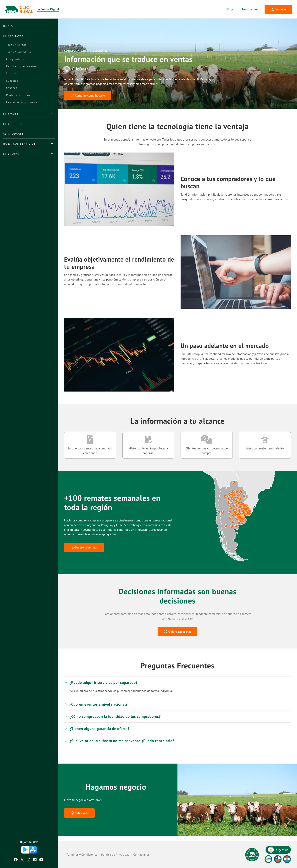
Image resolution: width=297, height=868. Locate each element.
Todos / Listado (16, 45)
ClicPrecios (13, 124)
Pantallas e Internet (19, 95)
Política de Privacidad (115, 854)
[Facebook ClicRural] (16, 860)
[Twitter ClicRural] (22, 860)
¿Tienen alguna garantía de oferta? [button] (97, 734)
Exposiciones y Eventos (22, 102)
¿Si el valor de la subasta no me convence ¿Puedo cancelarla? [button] (119, 746)
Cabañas (12, 88)
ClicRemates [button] (13, 36)
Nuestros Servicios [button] (19, 144)
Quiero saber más (84, 552)
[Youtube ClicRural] (41, 860)
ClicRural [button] (11, 154)
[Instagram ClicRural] (28, 860)
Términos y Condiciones (82, 854)
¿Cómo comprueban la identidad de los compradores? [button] (112, 721)
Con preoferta (15, 59)
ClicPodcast (13, 134)
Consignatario (76, 56)
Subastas (12, 81)
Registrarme (250, 9)
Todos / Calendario (19, 52)
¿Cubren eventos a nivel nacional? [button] (96, 709)
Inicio (8, 26)
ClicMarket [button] (13, 114)
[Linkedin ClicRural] (35, 860)
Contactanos (141, 854)
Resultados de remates (21, 66)
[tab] (29, 36)
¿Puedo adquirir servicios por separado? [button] (101, 687)
